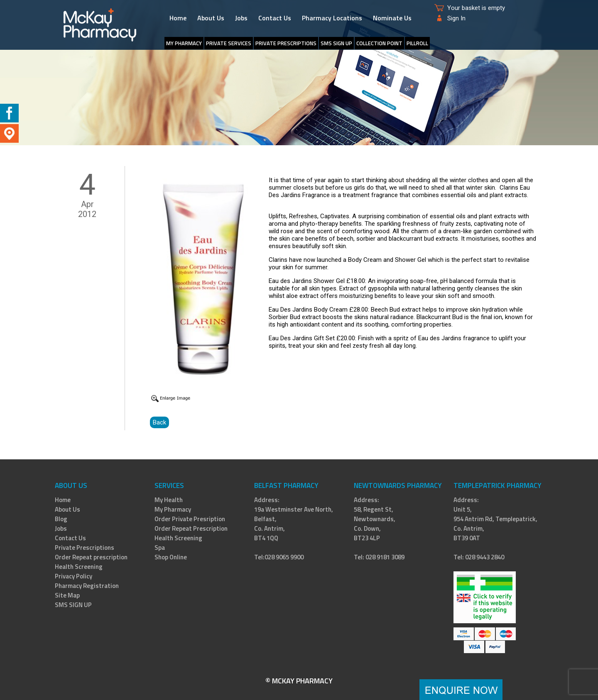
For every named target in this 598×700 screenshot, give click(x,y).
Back (159, 422)
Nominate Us (392, 18)
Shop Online (171, 557)
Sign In (456, 18)
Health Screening (79, 567)
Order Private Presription (190, 519)
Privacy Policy (74, 576)
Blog (61, 519)
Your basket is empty (476, 8)
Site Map (67, 595)
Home (178, 18)
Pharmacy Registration (87, 586)
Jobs (241, 18)
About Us (211, 18)
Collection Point (379, 43)
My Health (169, 500)
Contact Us (275, 18)
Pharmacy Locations (332, 18)
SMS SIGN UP (336, 43)
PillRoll (417, 43)
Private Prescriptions (286, 43)
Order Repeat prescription (91, 557)
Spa (160, 548)
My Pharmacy (184, 43)
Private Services (229, 43)
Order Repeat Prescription (191, 528)
